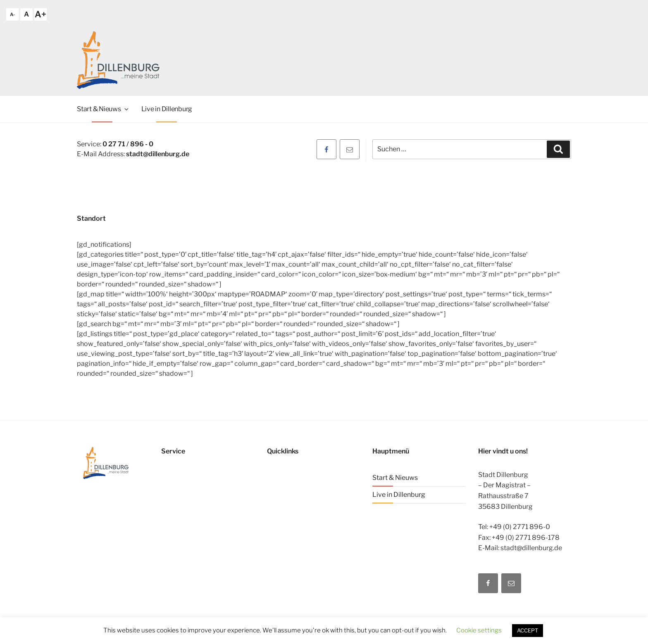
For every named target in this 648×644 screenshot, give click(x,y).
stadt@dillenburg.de (158, 154)
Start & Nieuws (103, 109)
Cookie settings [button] (479, 630)
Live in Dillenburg (167, 109)
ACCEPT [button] (528, 630)
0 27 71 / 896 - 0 (128, 144)
